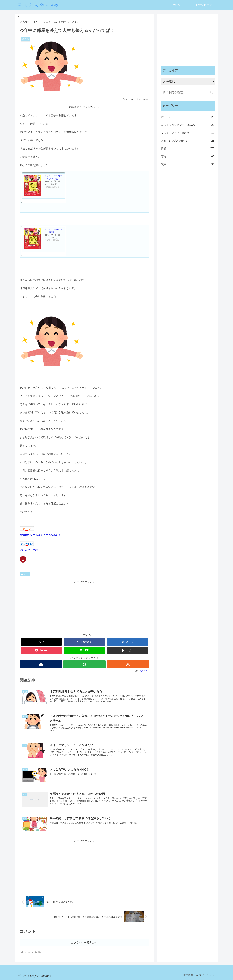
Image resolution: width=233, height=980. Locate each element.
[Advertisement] (84, 607)
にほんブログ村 (29, 550)
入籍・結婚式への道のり (188, 141)
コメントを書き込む (85, 943)
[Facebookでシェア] (84, 642)
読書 (188, 165)
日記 (188, 149)
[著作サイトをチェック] (41, 664)
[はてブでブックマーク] (128, 642)
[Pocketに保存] (41, 651)
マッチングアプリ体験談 (188, 133)
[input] (188, 92)
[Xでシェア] (41, 642)
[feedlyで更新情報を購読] (84, 664)
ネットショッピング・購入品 (188, 125)
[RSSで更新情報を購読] (128, 664)
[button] (128, 651)
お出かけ (188, 117)
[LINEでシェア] (84, 651)
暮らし (25, 574)
